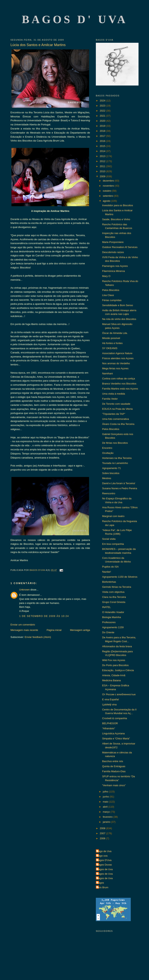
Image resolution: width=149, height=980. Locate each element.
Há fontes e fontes (112, 343)
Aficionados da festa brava (117, 646)
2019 (103, 126)
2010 (103, 171)
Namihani (107, 373)
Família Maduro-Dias (114, 771)
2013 (103, 156)
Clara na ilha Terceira (114, 597)
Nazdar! (107, 572)
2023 (103, 106)
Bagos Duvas (104, 865)
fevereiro (108, 817)
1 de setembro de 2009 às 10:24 (44, 616)
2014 (103, 151)
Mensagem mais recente (24, 630)
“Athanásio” (108, 728)
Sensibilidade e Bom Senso (117, 305)
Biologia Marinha (111, 617)
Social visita (109, 539)
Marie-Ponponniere (113, 242)
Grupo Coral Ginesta (114, 602)
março (107, 812)
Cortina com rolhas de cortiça (118, 379)
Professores (109, 622)
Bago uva (102, 856)
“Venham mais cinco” (114, 785)
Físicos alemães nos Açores (118, 358)
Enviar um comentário (23, 625)
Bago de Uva (104, 851)
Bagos (100, 883)
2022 (103, 111)
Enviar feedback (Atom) (38, 637)
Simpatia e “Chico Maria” (116, 738)
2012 (103, 161)
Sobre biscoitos (111, 473)
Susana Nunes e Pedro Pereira (120, 488)
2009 (103, 176)
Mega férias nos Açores (115, 368)
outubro (107, 191)
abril (106, 807)
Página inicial (54, 630)
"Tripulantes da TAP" (114, 414)
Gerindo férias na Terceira (117, 587)
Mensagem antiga (80, 630)
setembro (108, 196)
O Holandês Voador (113, 612)
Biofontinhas (109, 582)
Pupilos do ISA (110, 567)
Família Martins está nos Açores (120, 389)
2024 (103, 101)
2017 (103, 136)
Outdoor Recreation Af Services (120, 247)
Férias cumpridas (112, 300)
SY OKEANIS (110, 348)
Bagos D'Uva (104, 860)
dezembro (109, 181)
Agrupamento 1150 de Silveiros (120, 577)
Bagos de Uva (105, 869)
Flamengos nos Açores (115, 266)
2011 (103, 166)
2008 (103, 828)
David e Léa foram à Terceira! (119, 483)
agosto (107, 201)
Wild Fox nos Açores (114, 660)
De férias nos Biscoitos (115, 443)
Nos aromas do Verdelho (116, 363)
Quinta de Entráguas (114, 766)
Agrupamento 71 (111, 468)
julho (106, 792)
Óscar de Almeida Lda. (115, 333)
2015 (103, 146)
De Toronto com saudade (116, 404)
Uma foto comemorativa (115, 419)
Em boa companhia (113, 544)
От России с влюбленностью (119, 694)
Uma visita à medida (113, 394)
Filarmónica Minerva (113, 271)
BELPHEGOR (110, 723)
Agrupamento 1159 (113, 627)
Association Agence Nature (117, 353)
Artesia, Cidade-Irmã (114, 675)
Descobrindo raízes (113, 252)
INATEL (106, 607)
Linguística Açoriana (113, 733)
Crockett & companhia (114, 718)
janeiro (107, 822)
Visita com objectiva (113, 592)
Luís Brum (103, 887)
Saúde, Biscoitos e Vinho (116, 219)
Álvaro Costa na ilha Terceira (118, 424)
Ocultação (108, 453)
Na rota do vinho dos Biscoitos (119, 319)
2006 (103, 838)
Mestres (107, 478)
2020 (103, 121)
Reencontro (109, 493)
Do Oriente (108, 632)
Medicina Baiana (111, 680)
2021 (103, 116)
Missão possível (111, 338)
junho (106, 797)
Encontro (107, 448)
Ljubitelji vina (109, 704)
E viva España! (110, 699)
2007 (103, 833)
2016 (103, 141)
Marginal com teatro (113, 516)
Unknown (24, 590)
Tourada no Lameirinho (115, 463)
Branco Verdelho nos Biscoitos (119, 384)
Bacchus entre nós (113, 761)
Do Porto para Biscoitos (115, 665)
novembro (109, 186)
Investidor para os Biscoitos (117, 205)
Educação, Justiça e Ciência (118, 670)
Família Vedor (110, 399)
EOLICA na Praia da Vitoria (117, 409)
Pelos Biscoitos (111, 290)
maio (106, 802)
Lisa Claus (108, 295)
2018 (103, 131)
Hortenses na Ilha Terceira (117, 458)
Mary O (106, 276)
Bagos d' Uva (75, 19)
